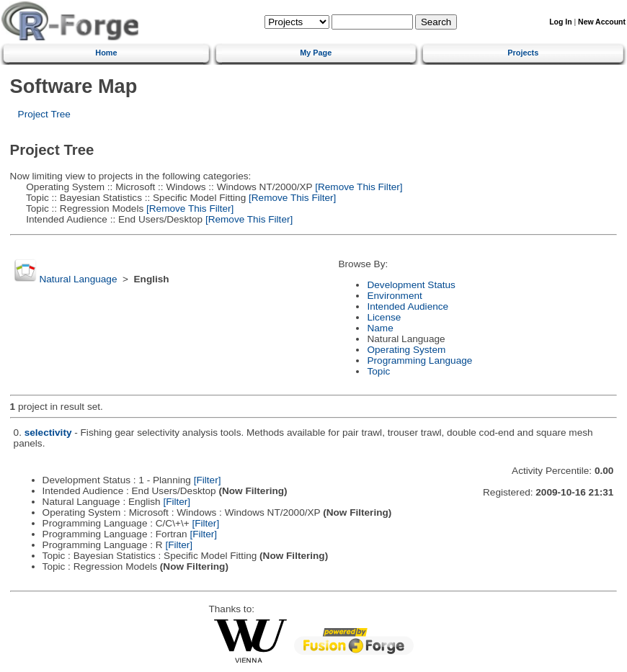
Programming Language (419, 360)
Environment (394, 296)
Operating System (406, 350)
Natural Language (78, 279)
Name (380, 328)
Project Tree (44, 114)
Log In (560, 22)
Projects (523, 53)
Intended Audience (408, 306)
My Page (316, 53)
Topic (378, 371)
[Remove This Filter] (357, 187)
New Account (602, 22)
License (384, 317)
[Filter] (208, 480)
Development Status (411, 285)
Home (106, 53)
